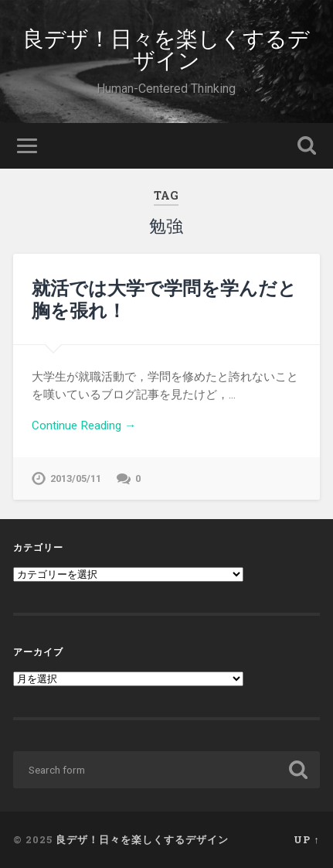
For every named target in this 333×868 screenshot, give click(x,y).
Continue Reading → (84, 425)
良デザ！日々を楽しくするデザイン (166, 48)
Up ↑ (306, 839)
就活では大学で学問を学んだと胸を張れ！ (164, 299)
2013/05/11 (76, 478)
